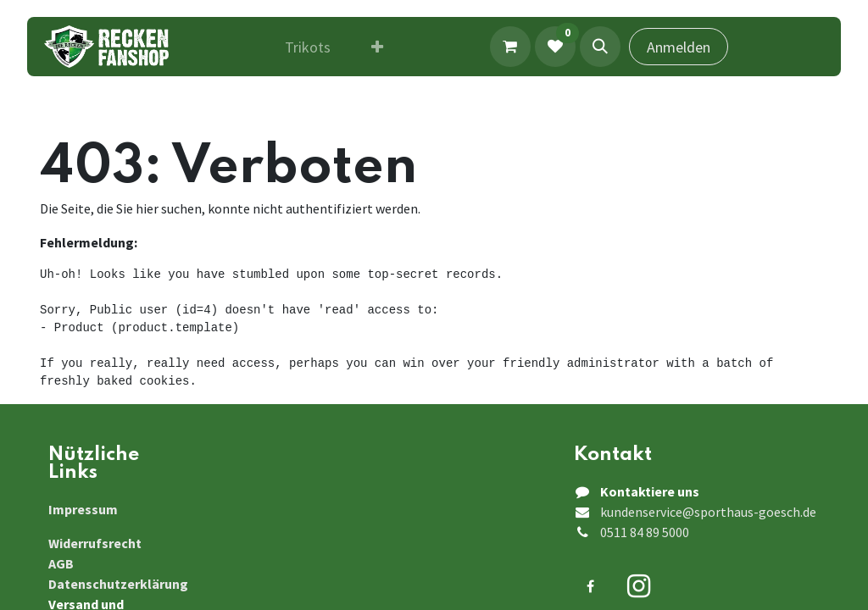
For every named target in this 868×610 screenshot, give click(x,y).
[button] (600, 47)
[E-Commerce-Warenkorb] (510, 47)
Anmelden (679, 47)
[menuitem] (308, 47)
